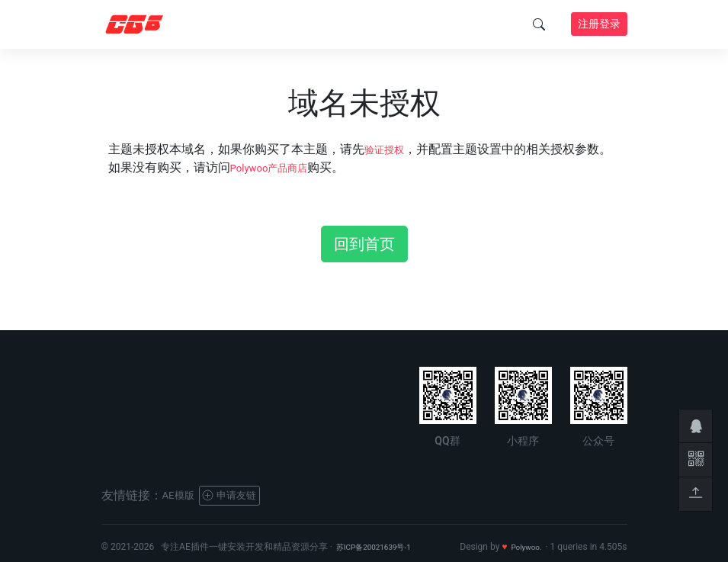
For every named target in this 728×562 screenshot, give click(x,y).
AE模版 (182, 495)
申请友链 (243, 495)
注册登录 (599, 24)
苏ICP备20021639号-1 (382, 547)
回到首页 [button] (364, 244)
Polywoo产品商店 (278, 167)
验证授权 (389, 149)
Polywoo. (523, 547)
